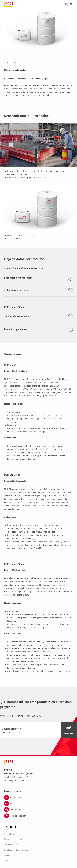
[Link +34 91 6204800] (38, 797)
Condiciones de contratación (17, 850)
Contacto (8, 855)
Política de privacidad (13, 839)
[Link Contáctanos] (38, 810)
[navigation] (12, 62)
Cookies (8, 861)
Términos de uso (12, 845)
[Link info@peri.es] (38, 804)
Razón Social (10, 834)
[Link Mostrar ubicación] (38, 816)
